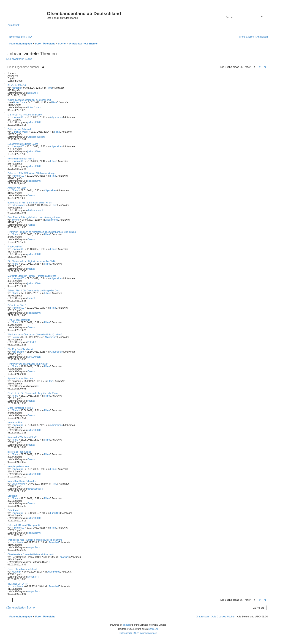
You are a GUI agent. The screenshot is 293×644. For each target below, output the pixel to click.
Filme (49, 88)
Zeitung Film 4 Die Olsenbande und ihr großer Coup (34, 291)
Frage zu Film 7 (15, 247)
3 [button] (265, 67)
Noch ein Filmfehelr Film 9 (21, 159)
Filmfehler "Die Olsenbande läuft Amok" (28, 364)
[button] (269, 67)
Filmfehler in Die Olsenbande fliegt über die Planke (33, 393)
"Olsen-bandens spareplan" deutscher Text (29, 100)
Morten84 (17, 572)
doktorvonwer (19, 205)
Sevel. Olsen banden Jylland (22, 569)
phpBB (126, 625)
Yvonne (16, 220)
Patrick (15, 337)
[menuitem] (29, 37)
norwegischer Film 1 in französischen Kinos (30, 203)
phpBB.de (153, 629)
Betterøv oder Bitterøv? (19, 129)
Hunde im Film (15, 423)
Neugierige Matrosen (18, 467)
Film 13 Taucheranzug (19, 320)
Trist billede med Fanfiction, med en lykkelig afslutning (35, 540)
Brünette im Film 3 (17, 305)
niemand (16, 88)
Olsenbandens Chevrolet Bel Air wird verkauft (31, 555)
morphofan (17, 542)
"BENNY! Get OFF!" (18, 584)
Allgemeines (56, 117)
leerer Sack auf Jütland (19, 452)
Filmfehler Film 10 (17, 85)
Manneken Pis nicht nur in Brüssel (25, 115)
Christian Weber (20, 132)
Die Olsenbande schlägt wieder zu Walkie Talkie (32, 261)
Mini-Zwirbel (18, 352)
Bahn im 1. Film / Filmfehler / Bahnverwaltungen (32, 173)
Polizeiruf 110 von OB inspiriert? (24, 525)
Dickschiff (12, 496)
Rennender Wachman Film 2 (22, 437)
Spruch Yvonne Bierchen (20, 379)
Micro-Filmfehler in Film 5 (20, 408)
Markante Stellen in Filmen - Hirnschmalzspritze (32, 276)
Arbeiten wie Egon (17, 188)
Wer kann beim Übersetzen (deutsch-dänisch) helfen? (35, 335)
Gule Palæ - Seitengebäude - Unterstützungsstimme (34, 217)
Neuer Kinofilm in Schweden (22, 481)
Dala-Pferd (13, 511)
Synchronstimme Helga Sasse (23, 144)
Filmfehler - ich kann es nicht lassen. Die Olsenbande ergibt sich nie (42, 232)
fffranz (15, 190)
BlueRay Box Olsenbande (21, 349)
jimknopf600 (18, 117)
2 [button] (260, 67)
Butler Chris (19, 103)
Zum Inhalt (14, 25)
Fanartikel (55, 513)
